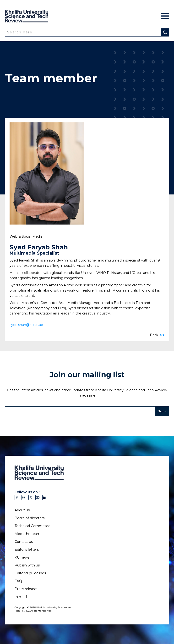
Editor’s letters (27, 550)
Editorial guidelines (30, 573)
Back (157, 335)
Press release (26, 589)
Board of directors (30, 518)
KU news (22, 557)
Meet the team (27, 534)
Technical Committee (33, 526)
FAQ (18, 581)
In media (22, 597)
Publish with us (27, 565)
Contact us (24, 542)
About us (22, 510)
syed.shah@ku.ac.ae (26, 325)
